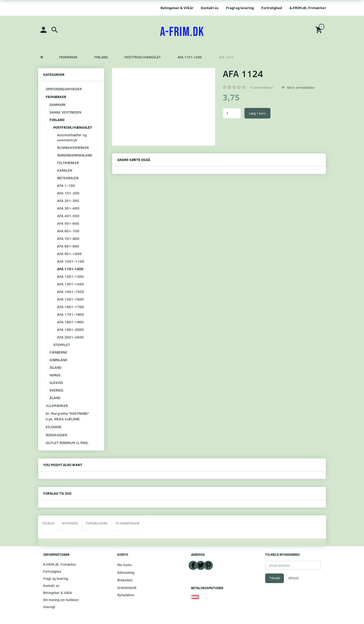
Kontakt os (210, 8)
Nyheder (70, 523)
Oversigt (49, 607)
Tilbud (48, 523)
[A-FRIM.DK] (182, 32)
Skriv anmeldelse (300, 87)
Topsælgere (97, 523)
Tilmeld (275, 578)
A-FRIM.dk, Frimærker (308, 8)
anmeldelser (262, 87)
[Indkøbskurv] (320, 29)
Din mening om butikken (61, 600)
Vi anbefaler (127, 523)
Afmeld (293, 578)
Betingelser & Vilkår (177, 8)
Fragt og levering (240, 8)
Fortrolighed (272, 8)
